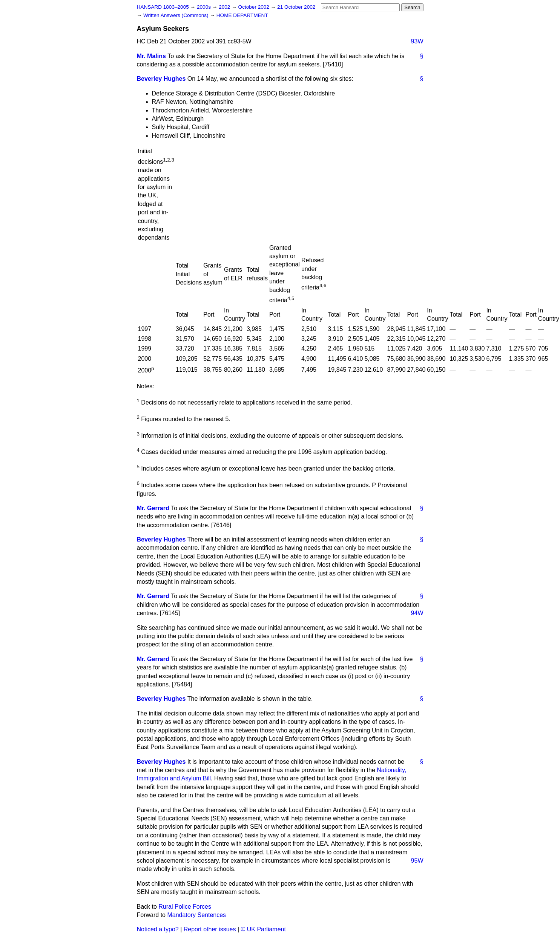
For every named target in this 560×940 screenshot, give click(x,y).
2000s (205, 7)
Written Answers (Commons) (177, 15)
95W (417, 861)
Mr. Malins (151, 56)
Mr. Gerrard (153, 508)
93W (417, 41)
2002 (225, 7)
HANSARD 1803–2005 (163, 7)
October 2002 (255, 7)
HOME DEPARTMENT (242, 15)
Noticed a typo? (158, 929)
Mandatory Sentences (196, 915)
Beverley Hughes (161, 79)
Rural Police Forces (185, 907)
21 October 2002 (296, 7)
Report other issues (210, 929)
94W (417, 613)
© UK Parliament (263, 929)
